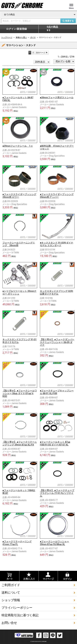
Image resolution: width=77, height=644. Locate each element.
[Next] (42, 53)
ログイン (16, 29)
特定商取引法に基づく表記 (20, 615)
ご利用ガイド (11, 585)
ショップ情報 (11, 600)
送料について (11, 593)
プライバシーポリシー (17, 608)
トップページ (7, 37)
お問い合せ (9, 623)
